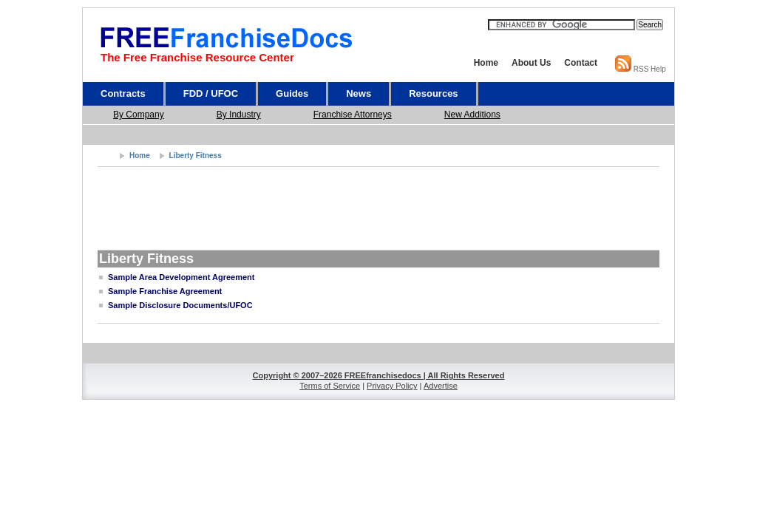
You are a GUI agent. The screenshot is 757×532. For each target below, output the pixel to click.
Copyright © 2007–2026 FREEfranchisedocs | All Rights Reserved (379, 375)
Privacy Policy (392, 386)
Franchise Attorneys (353, 115)
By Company (139, 115)
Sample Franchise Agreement (165, 291)
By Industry (239, 115)
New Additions (472, 115)
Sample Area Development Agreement (181, 277)
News (359, 93)
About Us (531, 63)
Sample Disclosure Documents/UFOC (180, 305)
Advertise (441, 386)
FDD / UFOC (211, 93)
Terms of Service (330, 386)
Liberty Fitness (196, 156)
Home (486, 63)
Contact (581, 63)
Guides (292, 93)
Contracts (123, 93)
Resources (433, 93)
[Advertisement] (383, 134)
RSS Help (650, 69)
